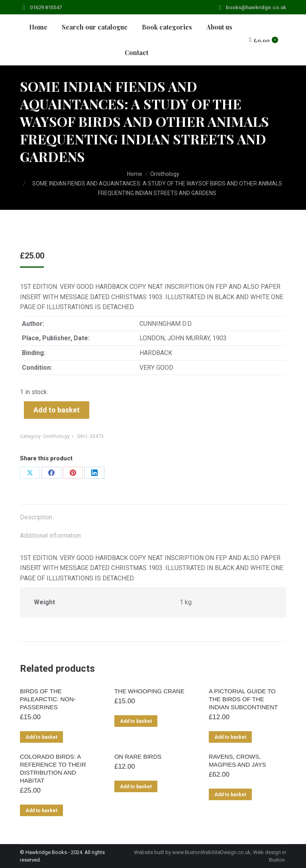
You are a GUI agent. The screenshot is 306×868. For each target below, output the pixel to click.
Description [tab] (36, 517)
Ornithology (56, 436)
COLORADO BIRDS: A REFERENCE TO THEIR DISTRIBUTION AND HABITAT (53, 768)
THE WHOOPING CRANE (149, 691)
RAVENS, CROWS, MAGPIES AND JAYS (237, 760)
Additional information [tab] (50, 536)
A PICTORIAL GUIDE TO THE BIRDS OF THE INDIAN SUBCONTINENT (243, 699)
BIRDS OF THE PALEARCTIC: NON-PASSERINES (48, 699)
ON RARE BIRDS (138, 757)
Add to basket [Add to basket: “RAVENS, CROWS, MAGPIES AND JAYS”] (230, 795)
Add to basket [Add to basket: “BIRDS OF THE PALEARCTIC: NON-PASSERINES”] (41, 737)
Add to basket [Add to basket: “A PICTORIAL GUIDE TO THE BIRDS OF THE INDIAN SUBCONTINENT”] (230, 737)
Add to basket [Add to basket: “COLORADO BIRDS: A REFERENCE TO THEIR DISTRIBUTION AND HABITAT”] (41, 811)
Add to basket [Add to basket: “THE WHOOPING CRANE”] (136, 721)
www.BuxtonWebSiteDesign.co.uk (211, 852)
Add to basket (57, 410)
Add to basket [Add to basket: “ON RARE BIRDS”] (136, 787)
